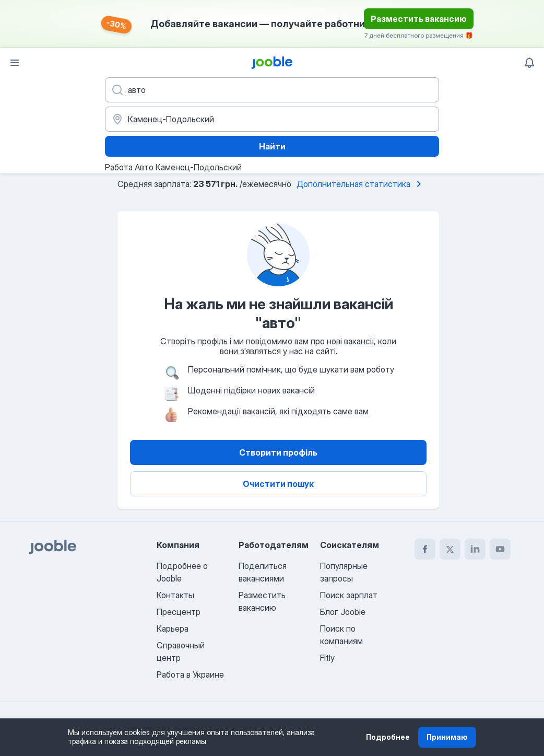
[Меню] (15, 63)
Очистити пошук (278, 484)
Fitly (327, 658)
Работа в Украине (190, 674)
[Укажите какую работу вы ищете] (272, 90)
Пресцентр (179, 612)
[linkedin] (475, 549)
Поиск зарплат (349, 595)
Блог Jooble (343, 612)
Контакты (175, 595)
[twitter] (450, 549)
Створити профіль (278, 452)
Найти (272, 146)
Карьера (173, 629)
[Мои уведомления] (529, 63)
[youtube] (500, 549)
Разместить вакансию (419, 19)
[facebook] (425, 549)
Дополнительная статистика (361, 184)
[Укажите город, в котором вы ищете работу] (272, 119)
